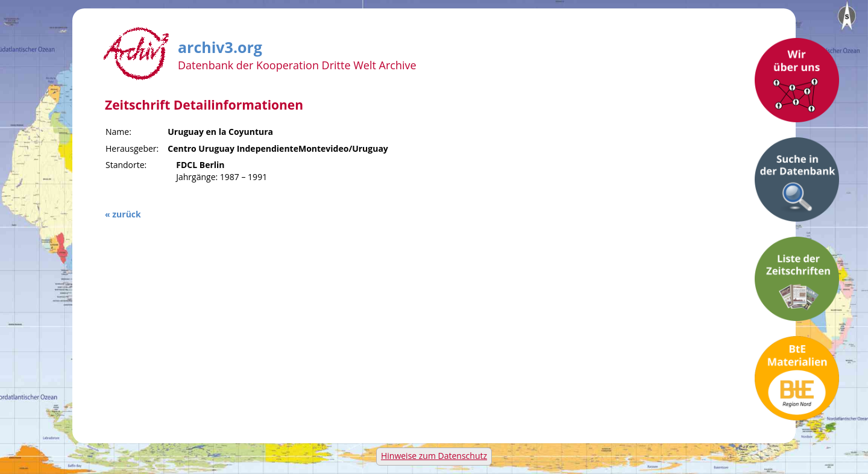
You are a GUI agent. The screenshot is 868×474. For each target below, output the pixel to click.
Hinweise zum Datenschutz (434, 456)
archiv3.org (220, 45)
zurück (126, 214)
